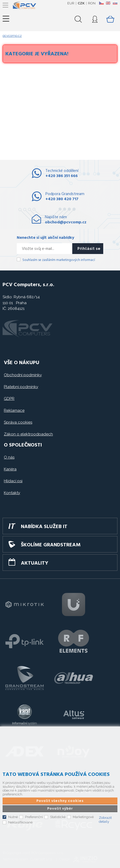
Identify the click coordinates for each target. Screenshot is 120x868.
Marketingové (83, 815)
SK (115, 3)
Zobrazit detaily (105, 818)
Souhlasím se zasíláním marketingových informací (59, 260)
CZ (101, 3)
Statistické (58, 815)
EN (108, 3)
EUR (71, 3)
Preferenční (34, 815)
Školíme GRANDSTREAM (51, 545)
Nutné (13, 815)
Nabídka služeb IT (45, 527)
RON (92, 3)
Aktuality (35, 563)
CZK (81, 3)
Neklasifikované (20, 821)
